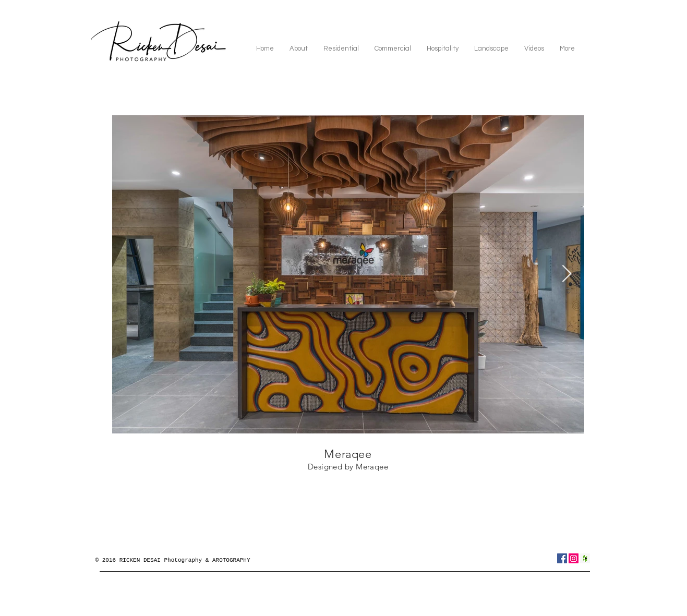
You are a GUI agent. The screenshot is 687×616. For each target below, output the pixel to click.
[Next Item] (567, 274)
